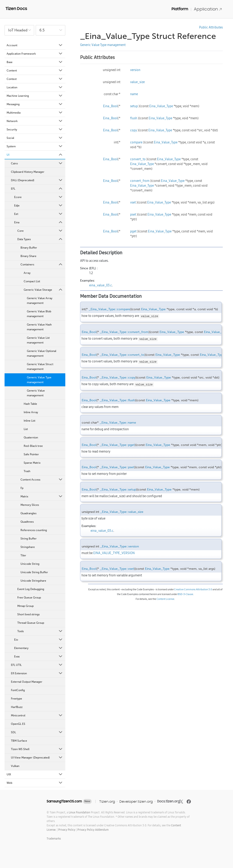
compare (136, 142)
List (26, 429)
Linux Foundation (79, 812)
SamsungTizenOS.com (64, 801)
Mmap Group (25, 606)
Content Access (42, 480)
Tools (40, 631)
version (135, 70)
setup (134, 106)
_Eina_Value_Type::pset (117, 467)
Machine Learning (35, 96)
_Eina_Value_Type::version (119, 546)
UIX (35, 774)
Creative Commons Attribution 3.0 (193, 589)
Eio (39, 640)
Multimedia (35, 113)
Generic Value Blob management (39, 314)
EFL (37, 189)
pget (133, 231)
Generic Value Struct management (40, 367)
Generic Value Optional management (42, 353)
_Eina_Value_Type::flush (117, 400)
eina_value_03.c (101, 285)
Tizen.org (107, 801)
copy (134, 130)
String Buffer (29, 539)
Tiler (23, 555)
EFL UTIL (37, 665)
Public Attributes (211, 27)
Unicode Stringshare (33, 581)
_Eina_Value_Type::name (118, 423)
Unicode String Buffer (34, 572)
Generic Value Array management (40, 301)
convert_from (140, 181)
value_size (137, 82)
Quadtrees (27, 522)
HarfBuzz (17, 707)
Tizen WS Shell (37, 749)
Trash (27, 471)
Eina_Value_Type (161, 106)
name (134, 94)
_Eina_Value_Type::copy (118, 378)
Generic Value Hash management (39, 327)
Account (35, 45)
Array (27, 273)
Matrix (42, 496)
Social (35, 138)
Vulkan (15, 766)
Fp (22, 488)
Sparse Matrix (32, 463)
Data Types (40, 239)
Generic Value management (36, 393)
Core (40, 231)
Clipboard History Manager (28, 172)
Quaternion (31, 438)
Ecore (39, 197)
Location (35, 87)
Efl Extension (37, 673)
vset (133, 202)
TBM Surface (19, 741)
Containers (42, 265)
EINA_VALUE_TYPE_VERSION (114, 553)
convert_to (138, 159)
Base (35, 62)
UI (35, 155)
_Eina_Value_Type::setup (118, 490)
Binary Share (28, 256)
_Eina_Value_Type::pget (117, 445)
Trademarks (54, 839)
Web (35, 783)
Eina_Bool (110, 106)
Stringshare (28, 547)
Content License (165, 599)
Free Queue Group (29, 598)
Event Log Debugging (31, 589)
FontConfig (18, 690)
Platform (180, 9)
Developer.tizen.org (136, 801)
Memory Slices (30, 505)
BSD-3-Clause (185, 594)
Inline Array (31, 412)
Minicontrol (37, 715)
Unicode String (30, 564)
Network (35, 121)
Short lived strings (28, 614)
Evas (39, 657)
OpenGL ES (18, 724)
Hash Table (30, 404)
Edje (39, 206)
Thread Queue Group (31, 623)
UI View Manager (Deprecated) (37, 758)
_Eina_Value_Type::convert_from (124, 332)
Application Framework (35, 54)
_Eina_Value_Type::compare (109, 309)
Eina (39, 222)
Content (35, 71)
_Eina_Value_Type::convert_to (122, 355)
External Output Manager (27, 682)
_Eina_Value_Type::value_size (122, 512)
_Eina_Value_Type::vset (117, 569)
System (35, 146)
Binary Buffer (29, 248)
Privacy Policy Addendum (93, 830)
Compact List (32, 281)
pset (133, 214)
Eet (39, 214)
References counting (34, 530)
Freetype (16, 699)
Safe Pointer (31, 454)
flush (134, 118)
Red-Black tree (33, 446)
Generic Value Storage (43, 290)
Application (208, 9)
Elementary (39, 648)
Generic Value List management (38, 340)
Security (35, 130)
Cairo (37, 163)
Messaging (35, 104)
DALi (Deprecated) (37, 180)
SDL (37, 732)
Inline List (29, 421)
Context (35, 79)
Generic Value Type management (39, 380)
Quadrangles (28, 513)
